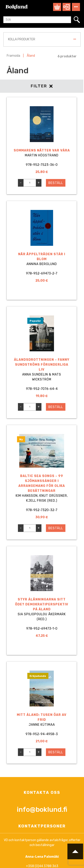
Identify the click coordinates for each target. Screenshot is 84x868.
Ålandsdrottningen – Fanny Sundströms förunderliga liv (42, 365)
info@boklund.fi (42, 810)
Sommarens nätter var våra (42, 150)
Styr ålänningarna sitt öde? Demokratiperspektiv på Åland (42, 604)
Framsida (13, 56)
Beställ (56, 183)
